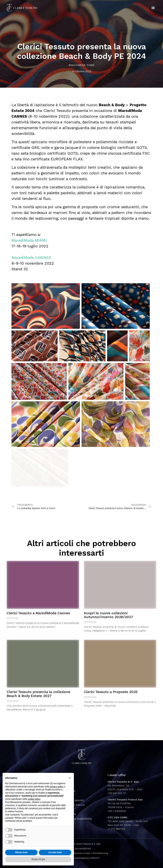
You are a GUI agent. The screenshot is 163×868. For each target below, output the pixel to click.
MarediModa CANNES (31, 258)
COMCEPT (95, 858)
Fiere (91, 65)
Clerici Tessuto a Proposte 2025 (111, 692)
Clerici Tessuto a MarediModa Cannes (38, 613)
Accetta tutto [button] (55, 852)
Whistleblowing (100, 853)
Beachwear (77, 65)
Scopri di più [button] (38, 859)
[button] (153, 8)
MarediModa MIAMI (29, 240)
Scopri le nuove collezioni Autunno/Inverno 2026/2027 (108, 615)
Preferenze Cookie (81, 853)
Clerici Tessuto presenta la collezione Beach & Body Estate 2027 (39, 694)
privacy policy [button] (57, 787)
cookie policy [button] (34, 799)
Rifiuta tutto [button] (21, 852)
